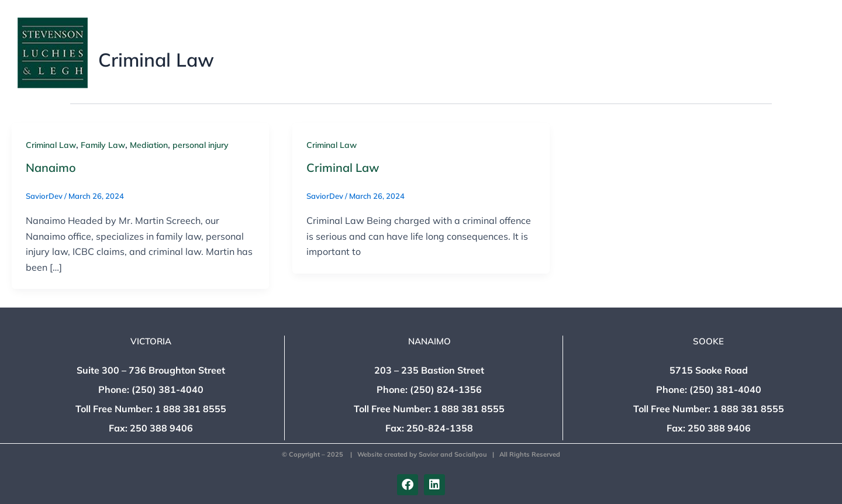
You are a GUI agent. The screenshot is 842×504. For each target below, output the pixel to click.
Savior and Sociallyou (453, 454)
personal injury (201, 145)
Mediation (149, 145)
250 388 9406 (161, 428)
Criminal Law (51, 145)
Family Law (103, 145)
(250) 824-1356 (446, 389)
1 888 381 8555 (191, 409)
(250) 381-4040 (168, 389)
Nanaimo (51, 168)
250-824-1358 (440, 428)
